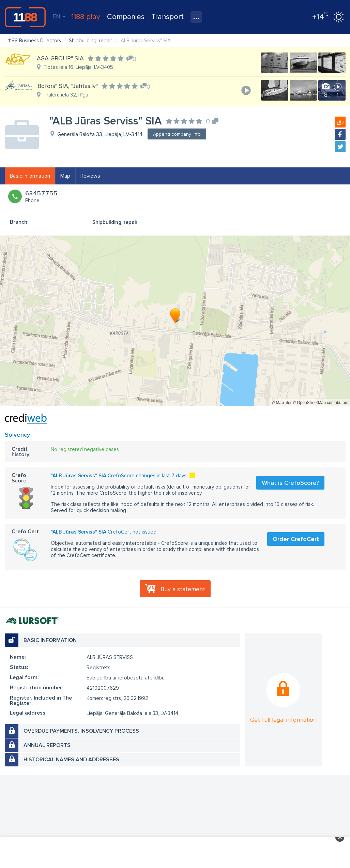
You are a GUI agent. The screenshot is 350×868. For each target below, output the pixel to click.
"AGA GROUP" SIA (60, 58)
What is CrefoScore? (290, 483)
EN (59, 16)
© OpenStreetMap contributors (321, 403)
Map (65, 176)
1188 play (86, 17)
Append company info (177, 134)
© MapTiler (281, 403)
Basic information (30, 176)
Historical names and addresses (71, 760)
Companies (126, 17)
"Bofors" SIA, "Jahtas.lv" (67, 86)
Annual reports (47, 745)
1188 (25, 17)
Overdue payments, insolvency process (81, 731)
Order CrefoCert (296, 539)
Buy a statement (183, 589)
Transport (168, 17)
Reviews (90, 176)
